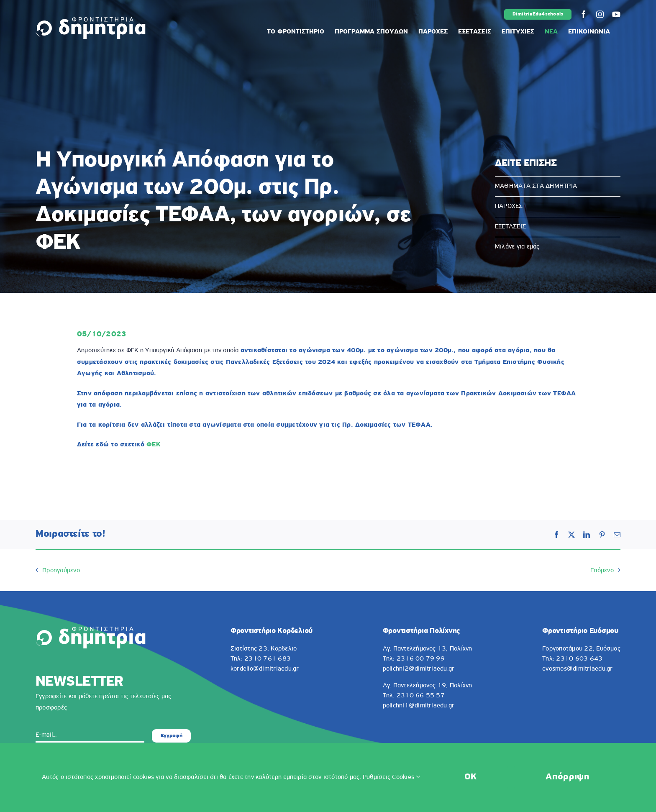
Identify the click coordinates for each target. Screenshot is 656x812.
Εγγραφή (172, 736)
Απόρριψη (567, 777)
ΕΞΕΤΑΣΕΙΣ (510, 227)
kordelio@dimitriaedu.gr (265, 669)
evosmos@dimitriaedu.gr (577, 669)
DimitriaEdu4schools (538, 14)
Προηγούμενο (61, 571)
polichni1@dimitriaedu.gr (419, 706)
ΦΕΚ (153, 445)
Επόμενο (602, 571)
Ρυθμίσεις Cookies (392, 777)
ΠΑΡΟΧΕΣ (509, 206)
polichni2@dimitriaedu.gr (419, 669)
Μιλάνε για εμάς (517, 247)
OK (471, 777)
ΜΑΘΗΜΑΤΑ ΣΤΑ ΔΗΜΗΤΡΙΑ (536, 186)
